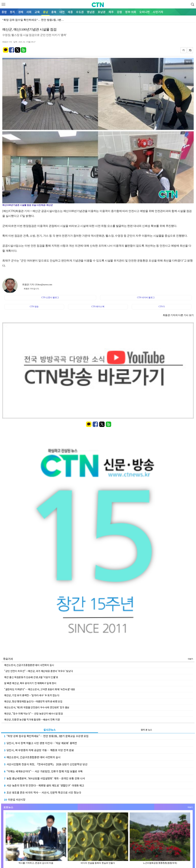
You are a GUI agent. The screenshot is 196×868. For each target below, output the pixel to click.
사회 (29, 12)
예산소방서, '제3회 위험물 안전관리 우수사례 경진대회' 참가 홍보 (37, 707)
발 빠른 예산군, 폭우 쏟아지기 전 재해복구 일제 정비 (30, 683)
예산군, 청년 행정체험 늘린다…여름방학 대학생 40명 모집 (33, 701)
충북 (54, 12)
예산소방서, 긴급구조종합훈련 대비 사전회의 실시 (29, 665)
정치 (12, 12)
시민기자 (158, 12)
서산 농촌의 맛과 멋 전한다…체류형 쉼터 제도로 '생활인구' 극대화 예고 (44, 785)
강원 (119, 12)
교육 (37, 12)
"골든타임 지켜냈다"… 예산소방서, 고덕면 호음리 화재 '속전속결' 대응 (40, 689)
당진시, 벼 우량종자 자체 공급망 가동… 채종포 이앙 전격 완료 (39, 750)
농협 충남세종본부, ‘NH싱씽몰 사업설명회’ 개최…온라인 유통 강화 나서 (44, 778)
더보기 (190, 659)
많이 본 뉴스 (146, 730)
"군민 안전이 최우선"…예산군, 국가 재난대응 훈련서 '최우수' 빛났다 (38, 671)
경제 (21, 12)
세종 (70, 12)
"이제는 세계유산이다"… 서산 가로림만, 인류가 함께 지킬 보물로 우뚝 (43, 771)
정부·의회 (131, 12)
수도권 (80, 12)
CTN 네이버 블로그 (146, 297)
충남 (45, 12)
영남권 (91, 12)
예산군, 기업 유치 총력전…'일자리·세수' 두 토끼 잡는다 (32, 695)
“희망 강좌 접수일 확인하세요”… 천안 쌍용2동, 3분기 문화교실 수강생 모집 (46, 736)
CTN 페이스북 (98, 307)
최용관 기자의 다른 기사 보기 (178, 315)
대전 (62, 12)
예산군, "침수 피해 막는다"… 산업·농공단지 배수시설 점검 (33, 713)
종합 (4, 12)
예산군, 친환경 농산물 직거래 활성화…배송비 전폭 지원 (32, 719)
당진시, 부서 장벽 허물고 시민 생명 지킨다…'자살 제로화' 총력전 (41, 743)
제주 (111, 12)
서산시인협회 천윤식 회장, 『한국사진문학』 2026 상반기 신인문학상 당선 (46, 764)
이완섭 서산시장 (15, 799)
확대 (188, 62)
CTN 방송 (34, 307)
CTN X (162, 307)
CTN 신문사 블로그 (50, 297)
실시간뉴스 (50, 730)
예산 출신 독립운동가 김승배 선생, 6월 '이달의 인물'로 (31, 677)
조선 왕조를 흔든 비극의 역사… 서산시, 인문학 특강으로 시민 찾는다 (42, 792)
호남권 (102, 12)
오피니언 (145, 12)
